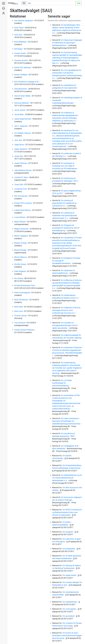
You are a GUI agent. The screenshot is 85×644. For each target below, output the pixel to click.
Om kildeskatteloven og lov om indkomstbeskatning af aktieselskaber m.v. (67, 478)
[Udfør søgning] (51, 3)
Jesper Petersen (21, 163)
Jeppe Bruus (19, 145)
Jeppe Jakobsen (21, 149)
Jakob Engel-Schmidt (23, 119)
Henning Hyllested (22, 103)
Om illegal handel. (70, 575)
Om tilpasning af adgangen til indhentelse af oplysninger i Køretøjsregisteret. (67, 43)
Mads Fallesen (20, 222)
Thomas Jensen (21, 316)
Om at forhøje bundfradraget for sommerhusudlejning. (62, 383)
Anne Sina (18, 35)
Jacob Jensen (20, 110)
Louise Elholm (20, 217)
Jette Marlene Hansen (23, 170)
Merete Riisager (21, 250)
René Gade (19, 307)
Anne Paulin (19, 28)
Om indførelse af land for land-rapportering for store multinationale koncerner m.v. (66, 310)
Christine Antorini (21, 60)
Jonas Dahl (19, 184)
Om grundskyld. (69, 616)
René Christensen (21, 300)
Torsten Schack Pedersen (25, 330)
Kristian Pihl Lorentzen (23, 203)
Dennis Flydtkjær (21, 75)
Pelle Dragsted (20, 271)
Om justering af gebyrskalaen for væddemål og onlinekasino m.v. (64, 203)
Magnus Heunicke (22, 229)
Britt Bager (19, 49)
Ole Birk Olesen (20, 264)
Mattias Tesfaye (21, 243)
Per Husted (19, 278)
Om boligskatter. (69, 549)
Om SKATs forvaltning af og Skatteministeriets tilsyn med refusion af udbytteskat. (67, 512)
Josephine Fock (21, 189)
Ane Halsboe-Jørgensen (24, 21)
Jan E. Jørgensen (21, 126)
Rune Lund (19, 311)
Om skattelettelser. (70, 602)
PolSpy (13, 3)
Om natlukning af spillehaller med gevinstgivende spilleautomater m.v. (65, 215)
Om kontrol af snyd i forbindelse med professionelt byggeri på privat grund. (67, 636)
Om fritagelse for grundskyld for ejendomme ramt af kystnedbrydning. (66, 228)
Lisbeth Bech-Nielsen (23, 210)
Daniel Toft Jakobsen (23, 68)
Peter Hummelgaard (22, 293)
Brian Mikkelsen (21, 42)
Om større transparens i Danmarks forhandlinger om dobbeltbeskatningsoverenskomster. (67, 421)
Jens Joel (18, 140)
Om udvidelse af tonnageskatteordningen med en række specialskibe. (65, 325)
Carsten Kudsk (20, 53)
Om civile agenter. (70, 609)
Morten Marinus (21, 257)
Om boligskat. (68, 532)
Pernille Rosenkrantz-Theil (25, 286)
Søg (79, 3)
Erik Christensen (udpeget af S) (27, 82)
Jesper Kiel (19, 156)
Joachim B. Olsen (21, 177)
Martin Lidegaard (21, 236)
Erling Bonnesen (21, 89)
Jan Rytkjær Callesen (23, 133)
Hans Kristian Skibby (23, 96)
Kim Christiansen (21, 196)
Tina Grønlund (20, 323)
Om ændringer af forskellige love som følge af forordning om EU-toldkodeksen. (65, 166)
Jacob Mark (19, 114)
